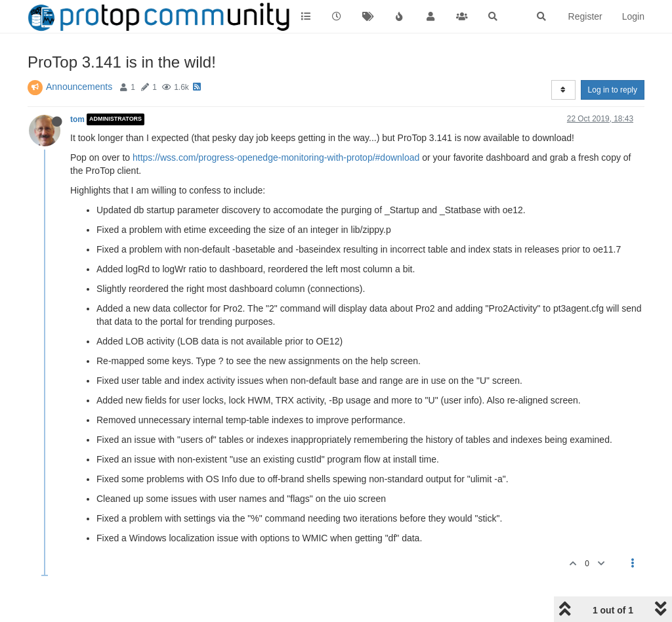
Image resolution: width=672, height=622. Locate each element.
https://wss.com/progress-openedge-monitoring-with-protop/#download (276, 157)
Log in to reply (613, 90)
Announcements (79, 87)
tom (77, 119)
